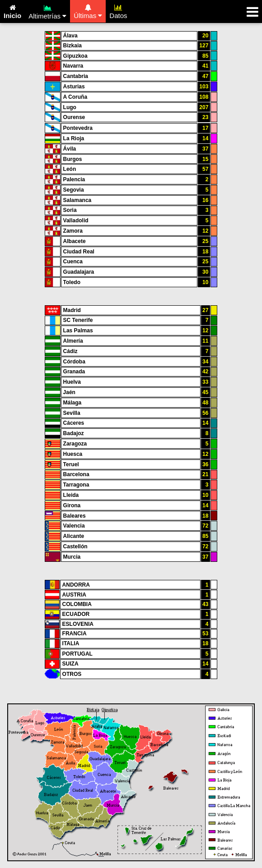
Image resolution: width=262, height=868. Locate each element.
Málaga (73, 403)
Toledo (72, 282)
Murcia (72, 557)
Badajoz (74, 433)
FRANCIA (75, 634)
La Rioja (74, 138)
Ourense (74, 117)
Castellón (75, 547)
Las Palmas (78, 331)
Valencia (74, 526)
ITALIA (71, 643)
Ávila (70, 149)
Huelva (72, 382)
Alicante (74, 536)
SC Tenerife (78, 320)
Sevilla (72, 413)
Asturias (74, 87)
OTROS (72, 674)
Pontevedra (78, 128)
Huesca (73, 454)
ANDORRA (76, 585)
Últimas (88, 10)
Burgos (73, 159)
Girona (72, 505)
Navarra (73, 66)
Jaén (69, 392)
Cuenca (73, 262)
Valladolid (76, 220)
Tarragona (76, 485)
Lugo (70, 107)
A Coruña (75, 97)
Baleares (75, 516)
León (70, 169)
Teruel (71, 464)
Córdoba (74, 362)
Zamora (73, 231)
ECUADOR (76, 614)
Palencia (74, 179)
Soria (70, 210)
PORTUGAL (77, 654)
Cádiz (70, 351)
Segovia (74, 190)
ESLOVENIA (78, 624)
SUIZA (70, 664)
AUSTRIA (74, 595)
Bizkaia (73, 46)
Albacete (75, 241)
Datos (118, 10)
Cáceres (74, 423)
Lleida (71, 495)
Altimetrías (47, 11)
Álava (70, 36)
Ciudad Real (79, 252)
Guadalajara (79, 272)
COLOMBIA (77, 604)
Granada (74, 372)
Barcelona (76, 474)
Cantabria (76, 76)
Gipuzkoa (75, 56)
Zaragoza (75, 444)
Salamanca (77, 200)
